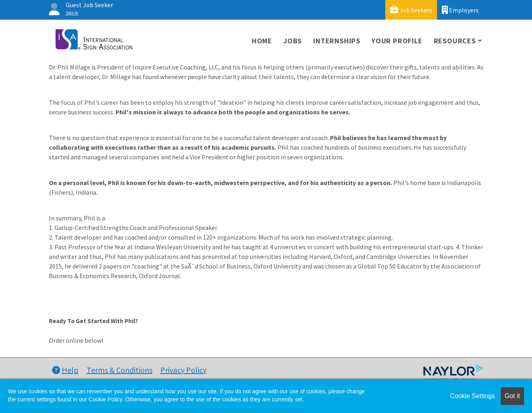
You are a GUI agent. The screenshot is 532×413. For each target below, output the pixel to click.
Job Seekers (411, 10)
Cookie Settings (472, 396)
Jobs (293, 41)
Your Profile (397, 41)
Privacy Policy (183, 370)
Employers (460, 10)
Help (65, 370)
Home (262, 41)
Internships (337, 41)
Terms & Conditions (119, 370)
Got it (512, 396)
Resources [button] (455, 41)
